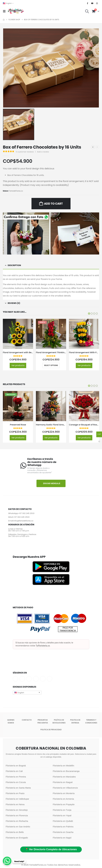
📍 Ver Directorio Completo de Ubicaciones (51, 850)
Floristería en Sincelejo (17, 811)
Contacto (27, 721)
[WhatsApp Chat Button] (7, 861)
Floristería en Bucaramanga (66, 772)
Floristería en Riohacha (17, 822)
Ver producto (18, 365)
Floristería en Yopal (62, 816)
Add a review (43, 152)
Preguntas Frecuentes (43, 722)
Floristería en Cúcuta (16, 783)
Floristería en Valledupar (17, 800)
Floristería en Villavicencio (65, 788)
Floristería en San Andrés (18, 827)
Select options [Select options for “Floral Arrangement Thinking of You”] (51, 365)
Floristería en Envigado (17, 838)
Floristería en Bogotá (16, 766)
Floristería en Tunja (62, 811)
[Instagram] (97, 3)
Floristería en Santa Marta (18, 788)
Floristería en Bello (15, 833)
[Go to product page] (18, 334)
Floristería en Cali (14, 772)
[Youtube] (92, 3)
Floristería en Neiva (15, 805)
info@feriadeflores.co (24, 522)
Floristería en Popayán (64, 805)
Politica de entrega (75, 722)
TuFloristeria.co (43, 646)
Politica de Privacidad (51, 730)
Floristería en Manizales (64, 777)
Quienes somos (11, 722)
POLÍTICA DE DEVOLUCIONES (59, 722)
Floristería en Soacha (63, 833)
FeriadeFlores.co (16, 191)
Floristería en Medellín (64, 766)
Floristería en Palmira (63, 827)
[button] (5, 11)
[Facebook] (88, 3)
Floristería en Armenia (63, 800)
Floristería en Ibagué (63, 783)
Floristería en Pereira (16, 777)
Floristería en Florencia (17, 816)
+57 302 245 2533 (26, 514)
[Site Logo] (16, 11)
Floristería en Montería (64, 794)
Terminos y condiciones (91, 722)
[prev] (93, 147)
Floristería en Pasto (15, 794)
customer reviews (25, 152)
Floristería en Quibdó (63, 822)
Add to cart (53, 204)
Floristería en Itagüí (62, 838)
